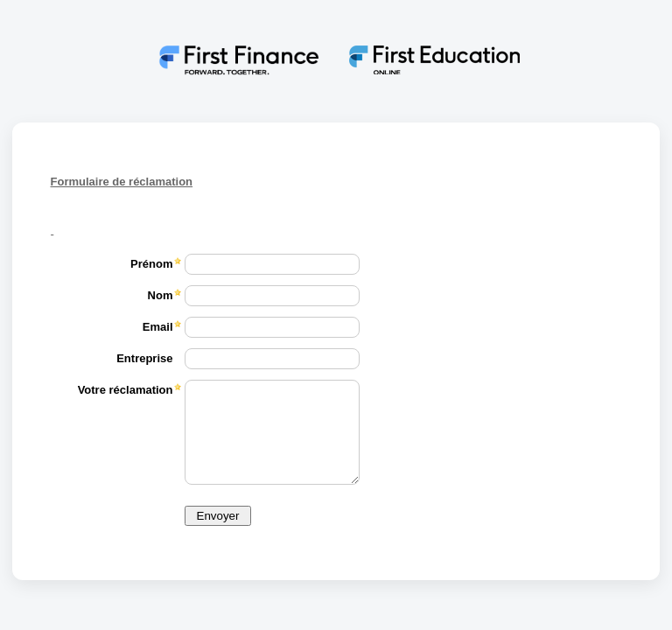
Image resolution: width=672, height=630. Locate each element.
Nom (161, 295)
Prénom (151, 264)
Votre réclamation (126, 390)
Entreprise (144, 358)
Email (158, 327)
